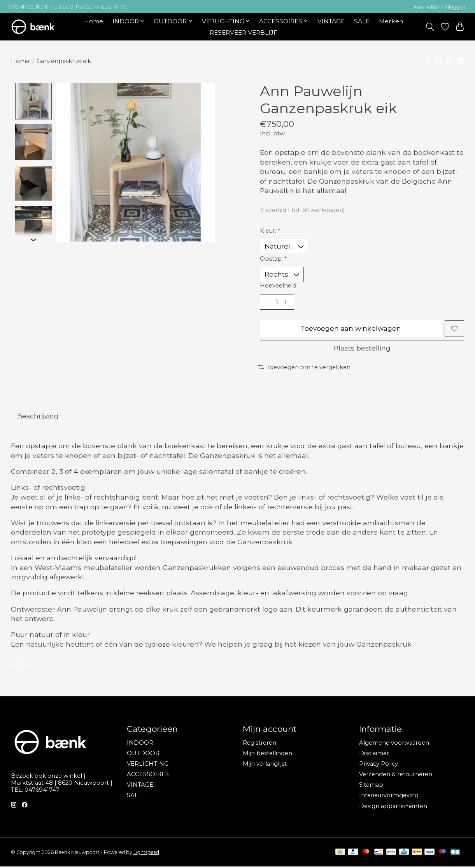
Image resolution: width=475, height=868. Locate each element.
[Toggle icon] (430, 27)
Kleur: (270, 231)
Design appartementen (393, 808)
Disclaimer (374, 755)
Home (94, 21)
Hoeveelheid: (279, 286)
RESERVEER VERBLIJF (244, 32)
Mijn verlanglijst (265, 765)
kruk (19, 665)
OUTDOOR (143, 755)
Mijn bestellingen (267, 755)
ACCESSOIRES (148, 776)
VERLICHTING (148, 765)
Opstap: (273, 259)
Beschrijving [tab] (38, 417)
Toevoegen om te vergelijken (305, 368)
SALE (362, 21)
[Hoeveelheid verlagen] (268, 303)
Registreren (259, 744)
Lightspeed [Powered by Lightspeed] (146, 854)
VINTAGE (331, 21)
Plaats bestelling (362, 350)
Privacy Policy (379, 765)
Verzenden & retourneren (396, 776)
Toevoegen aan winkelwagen (351, 329)
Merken (391, 21)
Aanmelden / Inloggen (439, 7)
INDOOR (140, 744)
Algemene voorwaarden (394, 744)
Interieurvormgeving (389, 797)
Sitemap (371, 786)
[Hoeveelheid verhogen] (286, 303)
